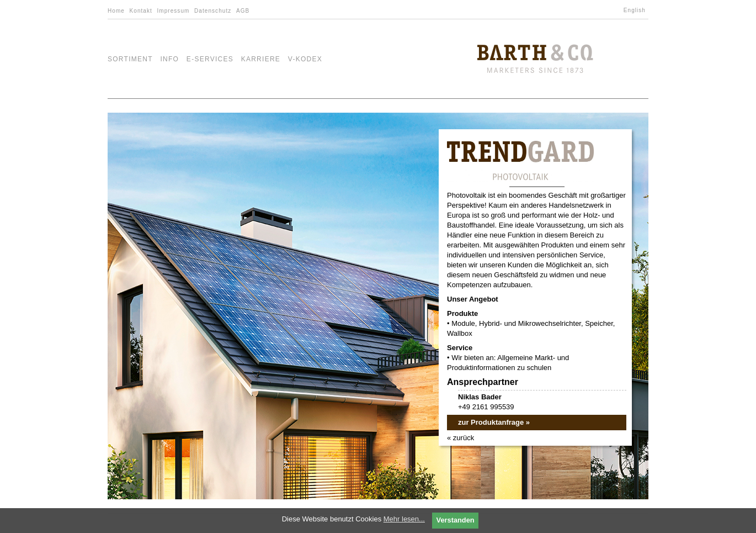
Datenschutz (213, 11)
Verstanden (456, 520)
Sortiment (130, 59)
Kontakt (141, 11)
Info (169, 59)
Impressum (173, 11)
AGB (243, 11)
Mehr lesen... (404, 519)
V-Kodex (305, 59)
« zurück (460, 438)
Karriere (261, 59)
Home (116, 11)
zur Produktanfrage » (494, 422)
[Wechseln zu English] (636, 10)
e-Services (210, 59)
